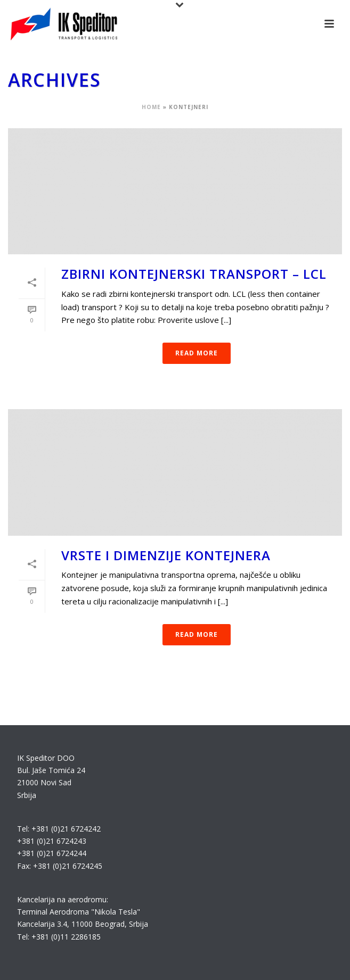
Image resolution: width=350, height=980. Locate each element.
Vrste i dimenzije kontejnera (166, 555)
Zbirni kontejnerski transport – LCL (194, 274)
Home (151, 107)
